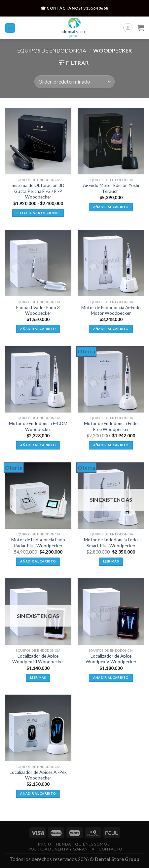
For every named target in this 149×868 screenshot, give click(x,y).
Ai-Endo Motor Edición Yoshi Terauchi (111, 188)
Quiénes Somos (92, 844)
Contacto (110, 849)
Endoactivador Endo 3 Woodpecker (38, 310)
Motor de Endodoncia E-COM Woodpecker (38, 426)
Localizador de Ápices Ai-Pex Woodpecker (38, 775)
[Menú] (10, 28)
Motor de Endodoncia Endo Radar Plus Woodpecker (38, 543)
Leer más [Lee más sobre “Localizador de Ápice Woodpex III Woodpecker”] (38, 678)
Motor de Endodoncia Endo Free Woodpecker (111, 426)
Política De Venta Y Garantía (61, 849)
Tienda (63, 844)
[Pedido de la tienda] (74, 82)
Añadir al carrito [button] (111, 207)
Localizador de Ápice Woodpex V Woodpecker (111, 659)
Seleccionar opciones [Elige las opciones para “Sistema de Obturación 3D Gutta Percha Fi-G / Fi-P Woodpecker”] (38, 213)
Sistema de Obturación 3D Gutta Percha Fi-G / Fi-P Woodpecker (38, 191)
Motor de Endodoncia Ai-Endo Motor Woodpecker (111, 310)
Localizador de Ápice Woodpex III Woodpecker (38, 659)
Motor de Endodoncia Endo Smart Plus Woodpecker (111, 543)
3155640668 (96, 8)
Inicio (45, 844)
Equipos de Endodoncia (52, 50)
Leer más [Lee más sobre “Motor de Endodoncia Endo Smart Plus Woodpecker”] (111, 561)
